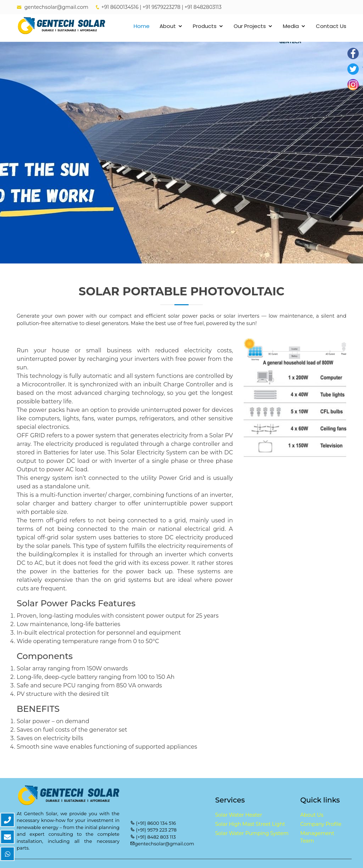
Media (291, 26)
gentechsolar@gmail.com (56, 7)
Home (142, 26)
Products (205, 26)
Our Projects (250, 26)
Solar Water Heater (239, 815)
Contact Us (331, 26)
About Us (312, 815)
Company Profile (321, 824)
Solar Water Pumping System (252, 833)
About (168, 26)
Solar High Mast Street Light (250, 824)
